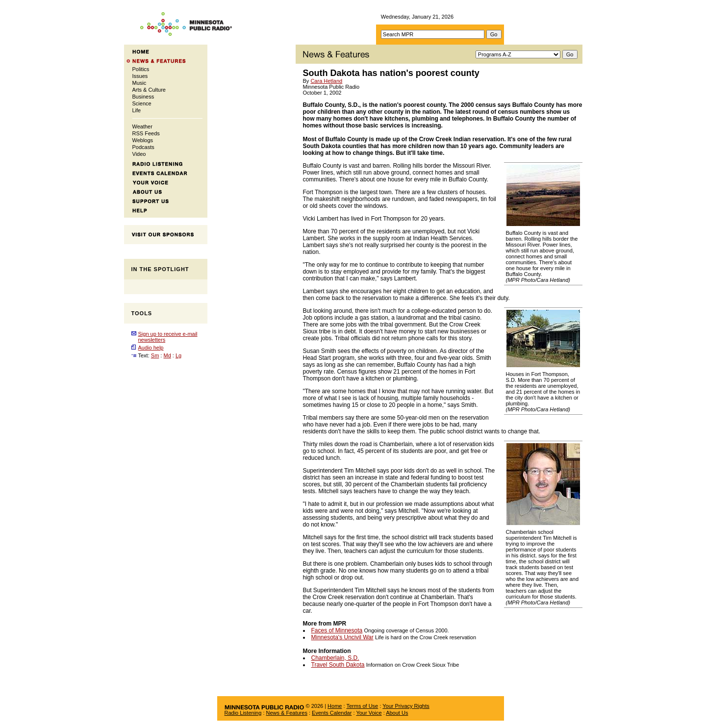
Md (167, 355)
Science (142, 103)
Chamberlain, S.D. (335, 658)
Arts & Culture (149, 90)
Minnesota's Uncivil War (342, 637)
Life (137, 110)
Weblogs (143, 140)
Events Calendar (332, 713)
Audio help (151, 348)
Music (139, 83)
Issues (140, 76)
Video (139, 154)
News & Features (287, 713)
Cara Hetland (326, 81)
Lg (178, 355)
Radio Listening (243, 713)
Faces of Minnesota (337, 630)
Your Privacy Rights (406, 706)
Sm (155, 355)
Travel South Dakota (338, 665)
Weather (142, 126)
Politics (141, 69)
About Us (397, 713)
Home (335, 706)
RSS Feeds (146, 133)
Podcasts (143, 147)
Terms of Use (362, 706)
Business (143, 97)
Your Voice (369, 713)
